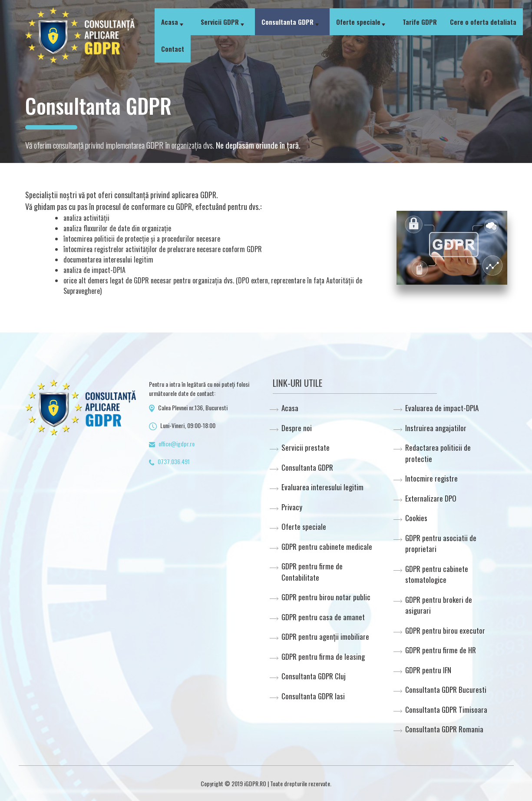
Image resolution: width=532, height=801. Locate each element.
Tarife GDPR (420, 22)
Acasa (170, 22)
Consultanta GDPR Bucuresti (446, 690)
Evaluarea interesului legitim (322, 487)
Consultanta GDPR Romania (444, 729)
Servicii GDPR (220, 22)
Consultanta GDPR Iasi (313, 696)
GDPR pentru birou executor (445, 630)
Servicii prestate (306, 447)
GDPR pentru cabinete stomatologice (437, 574)
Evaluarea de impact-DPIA (442, 408)
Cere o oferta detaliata (483, 22)
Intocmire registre (431, 478)
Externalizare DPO (431, 498)
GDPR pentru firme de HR (441, 650)
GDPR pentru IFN (428, 670)
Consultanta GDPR (287, 22)
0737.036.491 (174, 461)
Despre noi (297, 428)
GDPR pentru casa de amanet (323, 617)
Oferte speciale (358, 22)
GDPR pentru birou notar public (326, 597)
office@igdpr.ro (177, 444)
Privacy (292, 507)
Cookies (416, 518)
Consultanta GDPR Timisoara (446, 710)
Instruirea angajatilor (436, 428)
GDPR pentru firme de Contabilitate (312, 572)
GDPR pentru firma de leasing (323, 656)
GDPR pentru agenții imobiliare (325, 636)
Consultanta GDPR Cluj (314, 676)
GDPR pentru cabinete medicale (327, 547)
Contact (173, 49)
